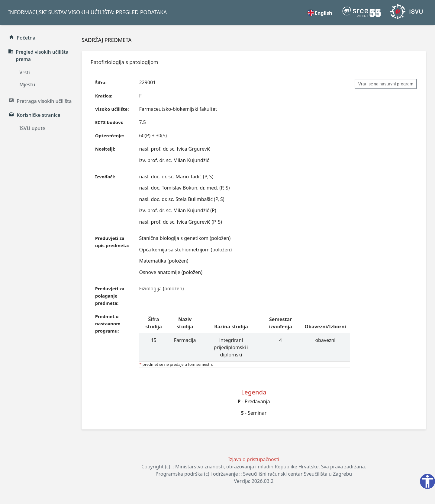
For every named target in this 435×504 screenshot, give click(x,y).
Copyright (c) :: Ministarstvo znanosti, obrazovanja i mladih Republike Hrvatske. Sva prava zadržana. (254, 467)
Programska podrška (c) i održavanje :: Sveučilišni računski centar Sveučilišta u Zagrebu (254, 474)
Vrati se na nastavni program (386, 84)
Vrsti (25, 72)
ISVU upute (32, 128)
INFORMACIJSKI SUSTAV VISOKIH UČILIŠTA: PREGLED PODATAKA (87, 12)
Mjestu (27, 85)
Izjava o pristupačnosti (254, 459)
